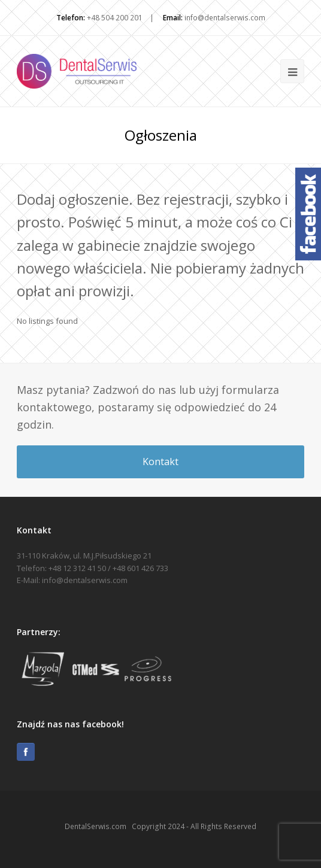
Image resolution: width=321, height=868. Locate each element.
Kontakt (160, 462)
